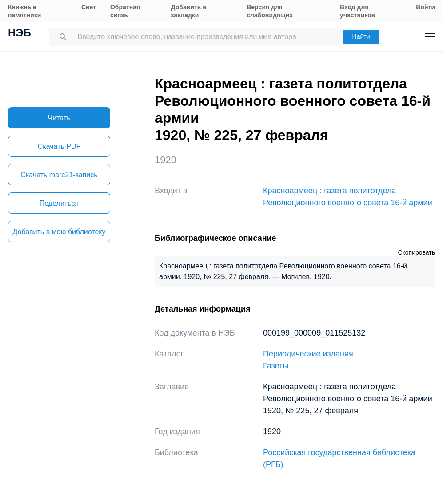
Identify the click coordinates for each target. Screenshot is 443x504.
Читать (59, 118)
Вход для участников (357, 11)
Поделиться (59, 203)
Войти (425, 7)
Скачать (59, 146)
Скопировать (416, 252)
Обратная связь (125, 11)
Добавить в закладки (189, 11)
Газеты (276, 366)
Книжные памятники (24, 11)
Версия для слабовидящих (270, 11)
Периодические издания (308, 354)
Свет (89, 7)
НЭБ (20, 34)
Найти (361, 36)
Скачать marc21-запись (59, 175)
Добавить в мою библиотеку (59, 232)
